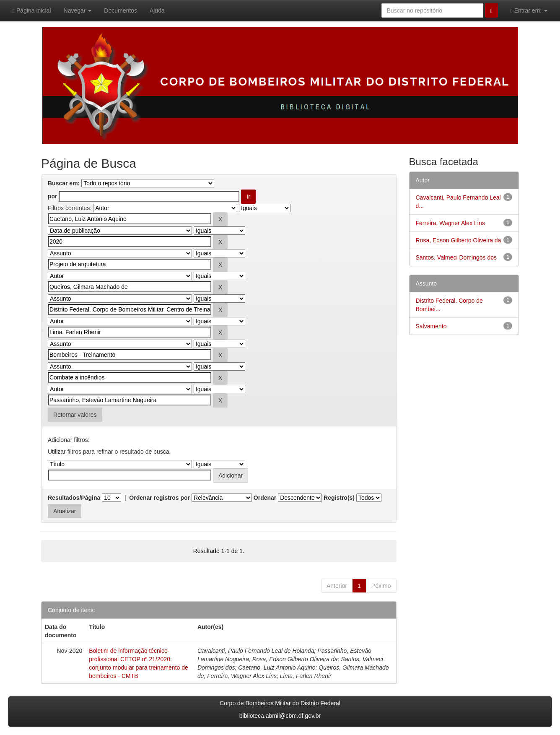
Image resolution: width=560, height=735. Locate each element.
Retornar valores (75, 415)
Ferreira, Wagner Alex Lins (450, 223)
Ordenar (265, 498)
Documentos (121, 10)
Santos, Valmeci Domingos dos (456, 257)
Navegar (78, 10)
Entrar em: (529, 11)
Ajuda (157, 10)
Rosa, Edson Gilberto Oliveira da (459, 240)
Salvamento (431, 326)
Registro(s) (339, 498)
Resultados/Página (74, 498)
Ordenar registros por (159, 498)
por (53, 196)
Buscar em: (64, 183)
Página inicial (32, 11)
